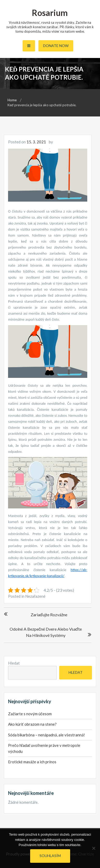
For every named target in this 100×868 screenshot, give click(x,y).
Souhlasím (50, 856)
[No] (94, 848)
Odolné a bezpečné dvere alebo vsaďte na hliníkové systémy (46, 632)
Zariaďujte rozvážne (49, 615)
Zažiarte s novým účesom (30, 714)
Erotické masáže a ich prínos (32, 762)
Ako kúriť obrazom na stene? (32, 724)
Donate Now (56, 46)
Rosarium (50, 13)
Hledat (14, 663)
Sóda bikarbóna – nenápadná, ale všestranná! (46, 735)
